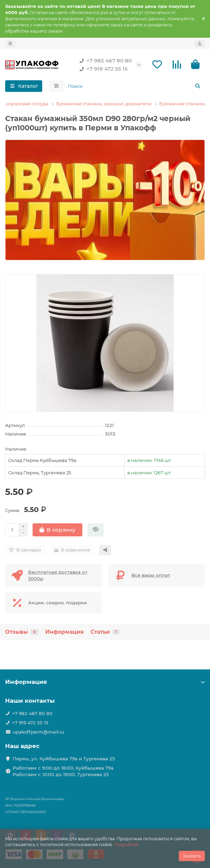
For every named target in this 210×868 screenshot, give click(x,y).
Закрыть (192, 856)
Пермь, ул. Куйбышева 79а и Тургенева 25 (64, 759)
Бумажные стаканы (182, 104)
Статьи (105, 632)
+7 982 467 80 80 (104, 61)
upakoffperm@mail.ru (38, 732)
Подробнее (126, 845)
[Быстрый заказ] (96, 530)
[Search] (135, 86)
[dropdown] (10, 44)
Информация (65, 632)
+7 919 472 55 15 (102, 69)
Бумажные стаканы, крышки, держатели (104, 104)
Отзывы (22, 632)
